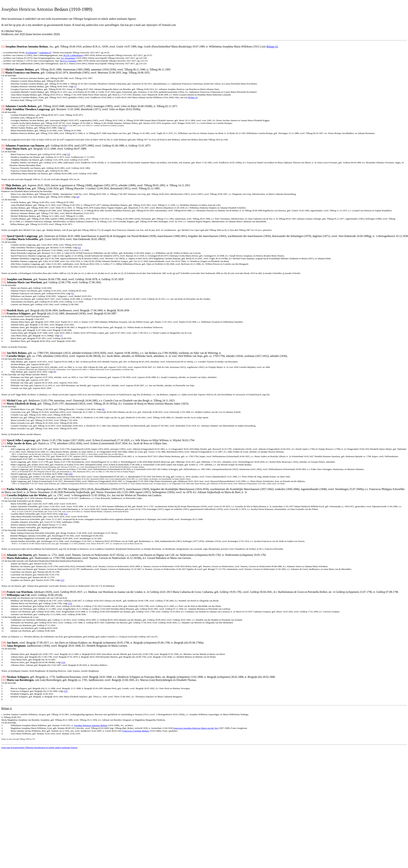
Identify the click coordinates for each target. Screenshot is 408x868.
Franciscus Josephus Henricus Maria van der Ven (195, 728)
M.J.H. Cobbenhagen (73, 55)
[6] (73, 293)
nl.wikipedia (31, 53)
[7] (61, 336)
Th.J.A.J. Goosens (68, 61)
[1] (75, 86)
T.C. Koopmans (68, 58)
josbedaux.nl (45, 53)
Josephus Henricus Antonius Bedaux (91, 725)
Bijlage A (272, 47)
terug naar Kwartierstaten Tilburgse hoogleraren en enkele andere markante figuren (39, 747)
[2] (64, 128)
